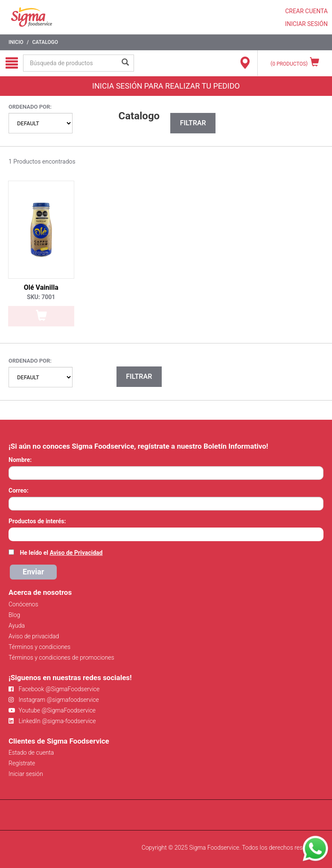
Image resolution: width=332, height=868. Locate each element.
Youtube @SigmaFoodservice (52, 710)
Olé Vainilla (41, 287)
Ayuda (17, 626)
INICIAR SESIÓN (306, 24)
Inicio (16, 42)
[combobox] (166, 534)
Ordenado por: (30, 107)
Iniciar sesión (26, 774)
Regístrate (22, 763)
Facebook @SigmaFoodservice (54, 689)
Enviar (33, 572)
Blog (14, 615)
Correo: (19, 490)
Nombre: (20, 460)
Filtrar (193, 123)
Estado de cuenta (31, 753)
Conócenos (23, 604)
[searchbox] (13, 533)
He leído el (61, 553)
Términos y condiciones (39, 647)
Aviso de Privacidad (76, 553)
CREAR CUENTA (306, 11)
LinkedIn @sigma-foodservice (52, 721)
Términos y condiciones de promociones (61, 657)
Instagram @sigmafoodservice (54, 700)
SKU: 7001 (41, 297)
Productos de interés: (37, 521)
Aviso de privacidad (34, 636)
